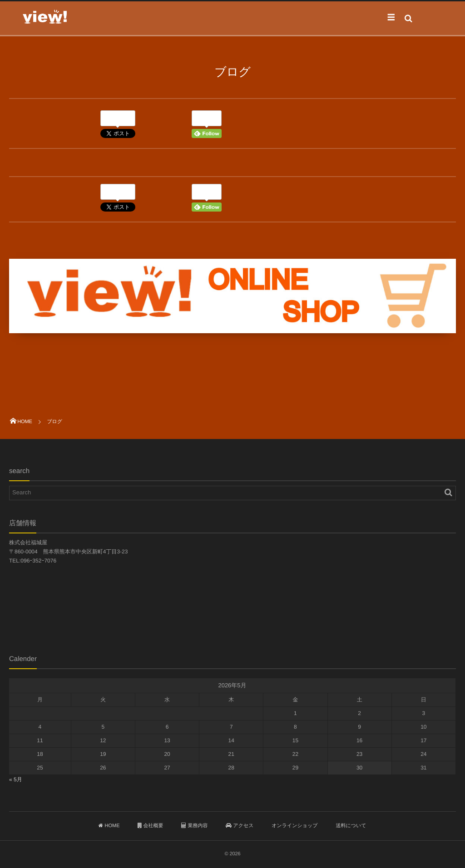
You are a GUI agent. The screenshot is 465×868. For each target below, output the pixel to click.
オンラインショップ (294, 826)
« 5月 (16, 779)
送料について (351, 826)
